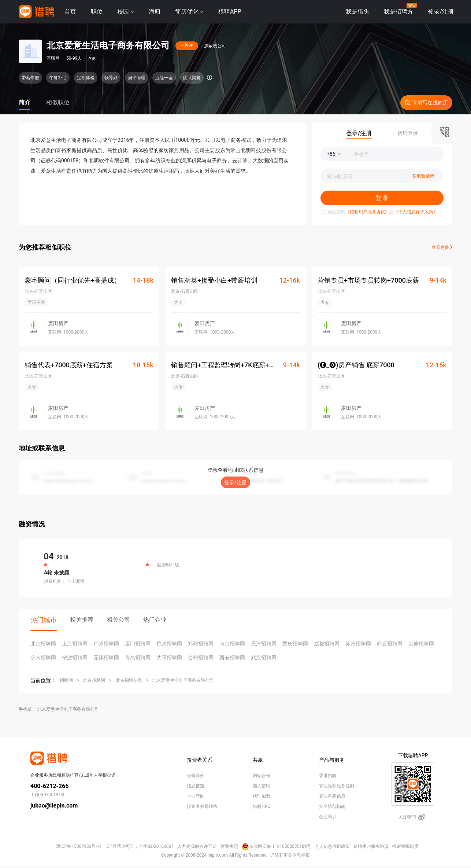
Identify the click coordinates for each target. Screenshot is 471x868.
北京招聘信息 (129, 680)
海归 (155, 12)
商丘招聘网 (390, 644)
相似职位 (58, 102)
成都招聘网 (327, 644)
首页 (70, 12)
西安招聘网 (232, 658)
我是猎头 (357, 12)
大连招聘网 (421, 644)
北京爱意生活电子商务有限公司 (183, 680)
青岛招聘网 (138, 658)
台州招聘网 (201, 658)
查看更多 (442, 247)
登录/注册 (235, 482)
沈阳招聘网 (169, 658)
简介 (25, 102)
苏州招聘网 (358, 644)
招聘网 (66, 680)
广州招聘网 (106, 644)
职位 (97, 12)
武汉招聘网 (264, 658)
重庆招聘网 (295, 644)
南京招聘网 (232, 644)
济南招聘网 (43, 658)
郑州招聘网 (201, 644)
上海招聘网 (75, 644)
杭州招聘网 (169, 644)
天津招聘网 (264, 644)
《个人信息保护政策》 (416, 212)
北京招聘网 (43, 644)
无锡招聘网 (106, 658)
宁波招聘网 (75, 658)
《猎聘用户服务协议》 (367, 212)
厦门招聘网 (138, 644)
